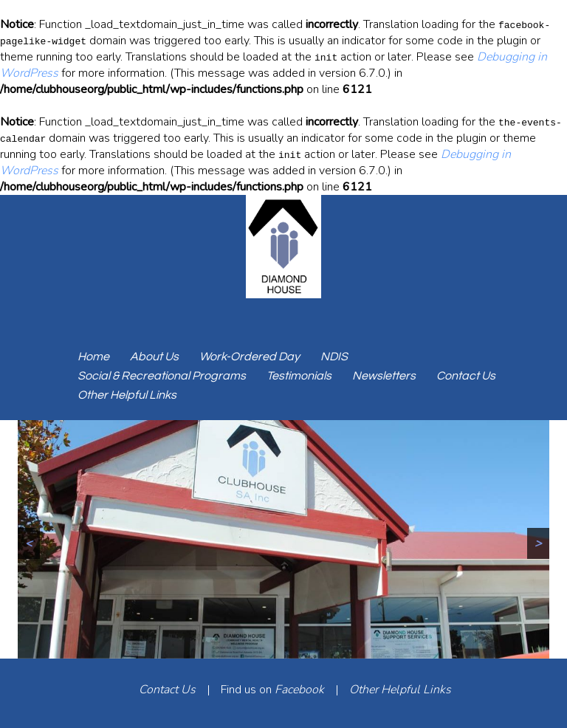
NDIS (334, 357)
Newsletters (384, 376)
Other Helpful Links (127, 395)
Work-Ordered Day (250, 357)
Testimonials (299, 376)
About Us (154, 357)
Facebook (299, 690)
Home (93, 357)
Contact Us (466, 376)
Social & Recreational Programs (162, 376)
